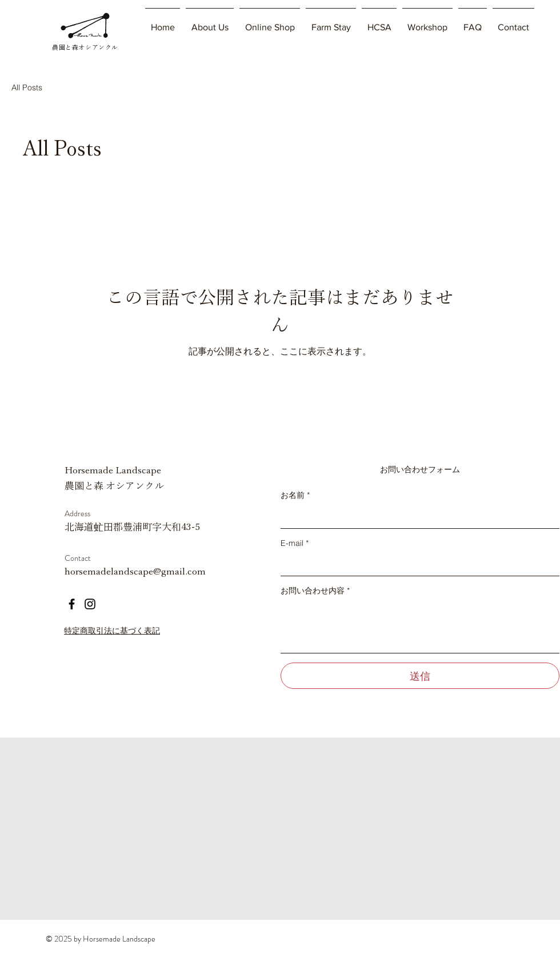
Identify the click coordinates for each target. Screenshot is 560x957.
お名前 (295, 495)
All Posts (27, 87)
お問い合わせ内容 (315, 591)
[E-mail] (417, 564)
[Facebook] (72, 604)
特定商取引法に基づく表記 (112, 631)
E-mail (295, 543)
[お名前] (417, 517)
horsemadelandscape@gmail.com (135, 571)
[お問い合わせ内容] (420, 627)
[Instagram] (90, 604)
